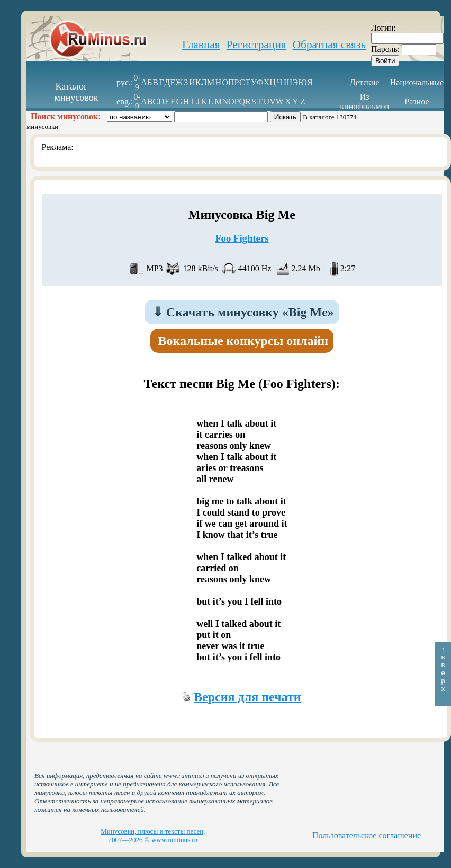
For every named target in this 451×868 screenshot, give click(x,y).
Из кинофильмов (364, 101)
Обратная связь (329, 45)
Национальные (417, 82)
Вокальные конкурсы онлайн (243, 341)
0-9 (137, 82)
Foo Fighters (242, 238)
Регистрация (256, 45)
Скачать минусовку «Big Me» (243, 312)
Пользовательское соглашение (367, 835)
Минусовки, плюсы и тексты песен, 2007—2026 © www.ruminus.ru (153, 835)
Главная (201, 45)
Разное (417, 101)
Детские (365, 82)
